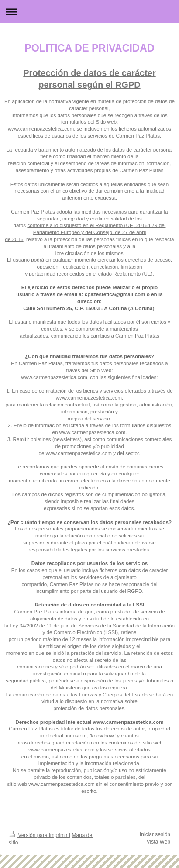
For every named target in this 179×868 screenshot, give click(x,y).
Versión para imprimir (39, 835)
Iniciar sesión (155, 834)
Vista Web (158, 842)
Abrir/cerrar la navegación (89, 12)
